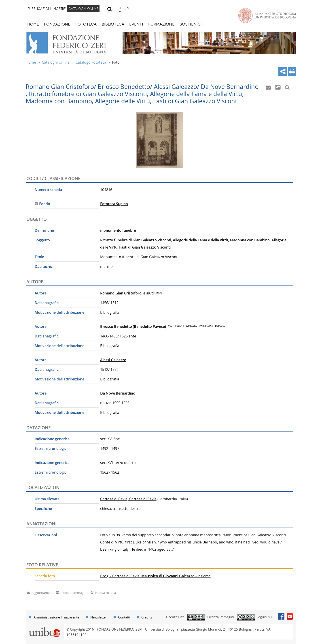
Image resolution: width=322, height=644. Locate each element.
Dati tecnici (44, 266)
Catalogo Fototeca (91, 62)
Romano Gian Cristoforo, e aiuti (127, 293)
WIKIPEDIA (206, 326)
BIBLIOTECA (113, 24)
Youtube (290, 616)
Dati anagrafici (47, 303)
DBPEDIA (220, 326)
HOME (33, 24)
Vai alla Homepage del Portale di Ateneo (267, 15)
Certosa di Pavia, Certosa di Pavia (128, 499)
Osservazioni (46, 535)
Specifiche (43, 509)
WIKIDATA (191, 326)
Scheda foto (45, 576)
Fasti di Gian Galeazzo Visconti (145, 247)
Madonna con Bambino (250, 240)
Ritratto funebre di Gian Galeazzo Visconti (136, 240)
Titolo (39, 257)
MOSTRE (60, 9)
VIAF (158, 292)
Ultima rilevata (47, 499)
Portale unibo (45, 627)
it (120, 8)
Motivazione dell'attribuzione (59, 312)
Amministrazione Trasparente (56, 617)
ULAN (179, 326)
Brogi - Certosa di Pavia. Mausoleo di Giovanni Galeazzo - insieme (155, 576)
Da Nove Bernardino (118, 393)
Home (31, 62)
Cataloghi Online (56, 62)
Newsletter (99, 617)
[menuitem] (39, 9)
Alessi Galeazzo (113, 360)
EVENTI (136, 24)
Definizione (44, 230)
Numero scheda (48, 190)
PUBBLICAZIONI (39, 9)
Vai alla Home (72, 43)
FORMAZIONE (161, 24)
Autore (41, 293)
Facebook (281, 616)
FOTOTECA (86, 24)
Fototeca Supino (114, 204)
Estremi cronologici (51, 449)
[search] (109, 9)
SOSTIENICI (191, 24)
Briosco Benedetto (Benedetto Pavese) (133, 326)
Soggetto (42, 240)
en (127, 8)
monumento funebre (118, 230)
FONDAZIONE (57, 24)
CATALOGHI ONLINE (83, 9)
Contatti (124, 617)
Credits (147, 617)
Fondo (45, 204)
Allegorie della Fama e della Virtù (200, 240)
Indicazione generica (52, 439)
